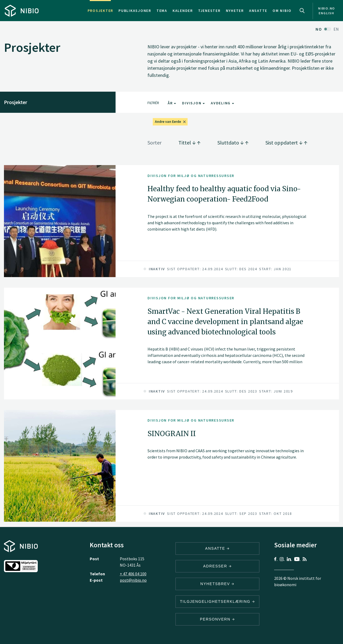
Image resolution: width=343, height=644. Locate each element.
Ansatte (258, 11)
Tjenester (209, 11)
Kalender (183, 11)
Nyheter (235, 11)
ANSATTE (218, 548)
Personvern (218, 619)
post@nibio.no (133, 580)
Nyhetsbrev (217, 584)
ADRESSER (217, 566)
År (172, 103)
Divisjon (193, 103)
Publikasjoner (135, 11)
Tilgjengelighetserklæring (217, 601)
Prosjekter (101, 11)
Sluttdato (233, 143)
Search (302, 11)
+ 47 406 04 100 (133, 574)
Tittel (189, 143)
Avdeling (222, 103)
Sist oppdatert (286, 143)
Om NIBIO (282, 11)
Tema (162, 11)
